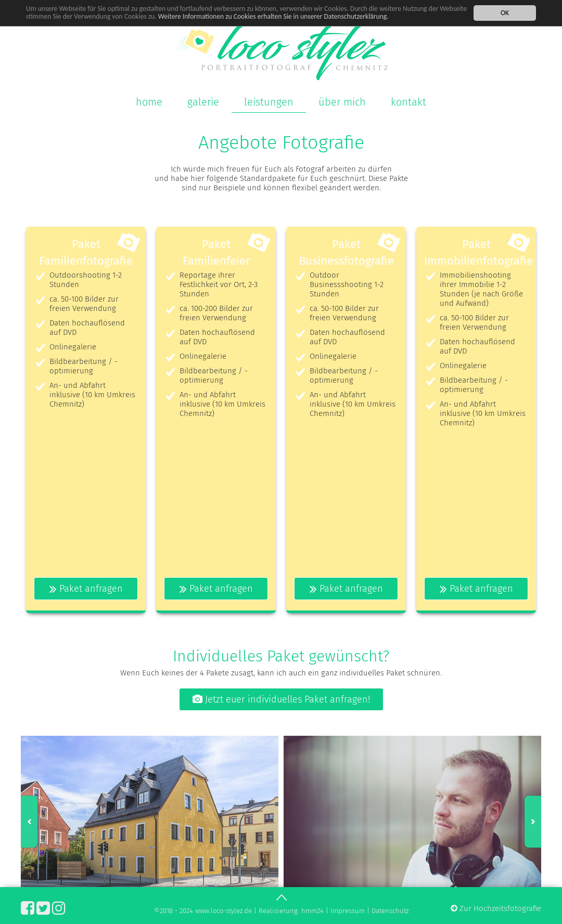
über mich (342, 102)
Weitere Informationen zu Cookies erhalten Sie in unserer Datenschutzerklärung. (273, 16)
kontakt (408, 102)
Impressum (348, 911)
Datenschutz (390, 911)
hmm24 (312, 911)
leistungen (269, 102)
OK (505, 12)
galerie (203, 102)
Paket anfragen (86, 589)
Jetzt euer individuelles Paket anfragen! (281, 699)
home (149, 102)
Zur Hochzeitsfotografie (496, 908)
